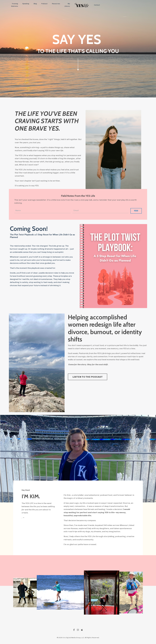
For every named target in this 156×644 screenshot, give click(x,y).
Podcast (44, 4)
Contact (97, 5)
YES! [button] (136, 211)
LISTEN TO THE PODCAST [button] (88, 378)
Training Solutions (15, 5)
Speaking (26, 4)
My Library (67, 5)
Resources (56, 4)
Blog (35, 4)
